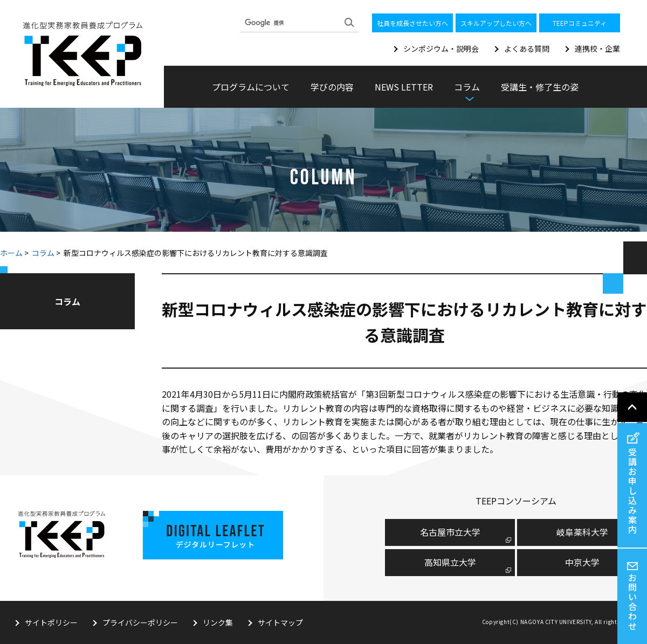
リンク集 (218, 622)
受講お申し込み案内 (632, 490)
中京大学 (582, 562)
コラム (43, 253)
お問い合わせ (632, 601)
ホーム (11, 253)
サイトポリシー (51, 622)
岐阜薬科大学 (582, 532)
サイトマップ (280, 622)
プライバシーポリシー (140, 622)
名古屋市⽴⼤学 (450, 532)
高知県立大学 (450, 562)
